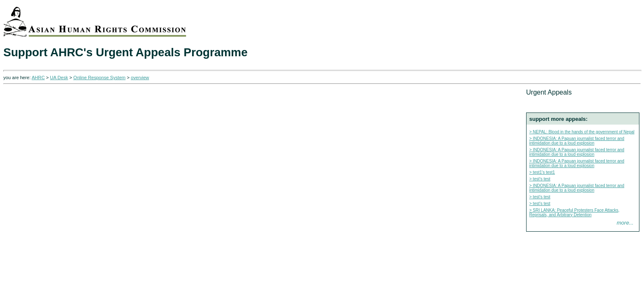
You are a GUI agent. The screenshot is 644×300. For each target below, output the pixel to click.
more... (625, 223)
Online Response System (99, 77)
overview (140, 77)
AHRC (38, 77)
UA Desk (59, 77)
